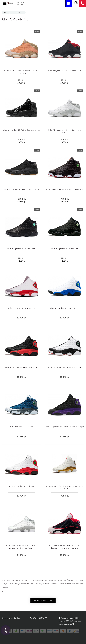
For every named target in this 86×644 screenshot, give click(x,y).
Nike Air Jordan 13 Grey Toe (22, 308)
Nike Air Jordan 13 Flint (21, 427)
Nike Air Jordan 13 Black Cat (64, 249)
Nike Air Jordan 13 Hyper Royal (65, 308)
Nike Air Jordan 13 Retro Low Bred (65, 71)
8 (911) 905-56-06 (83, 3)
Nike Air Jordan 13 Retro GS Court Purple (64, 427)
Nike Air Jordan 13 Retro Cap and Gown (22, 130)
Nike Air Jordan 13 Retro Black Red (21, 367)
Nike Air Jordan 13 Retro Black (21, 249)
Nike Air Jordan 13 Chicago (21, 486)
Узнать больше (43, 600)
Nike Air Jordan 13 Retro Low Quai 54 (22, 189)
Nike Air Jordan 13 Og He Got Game (64, 367)
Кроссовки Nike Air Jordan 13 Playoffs (65, 189)
